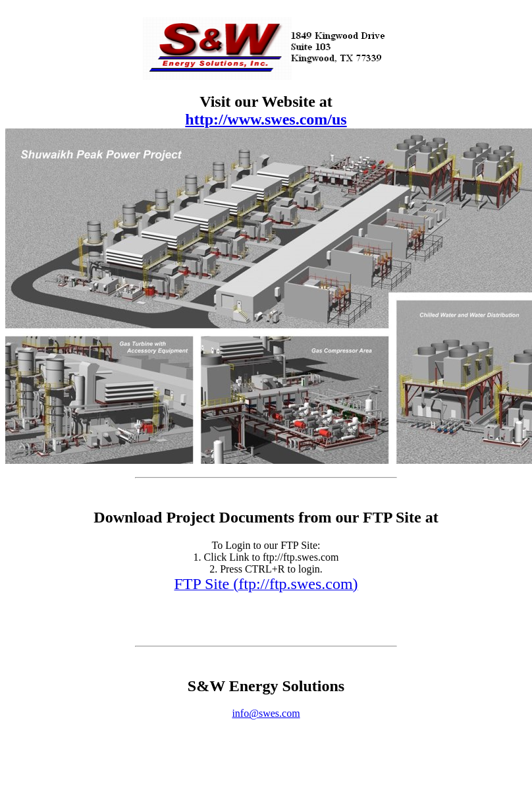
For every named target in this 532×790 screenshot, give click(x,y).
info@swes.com (266, 713)
